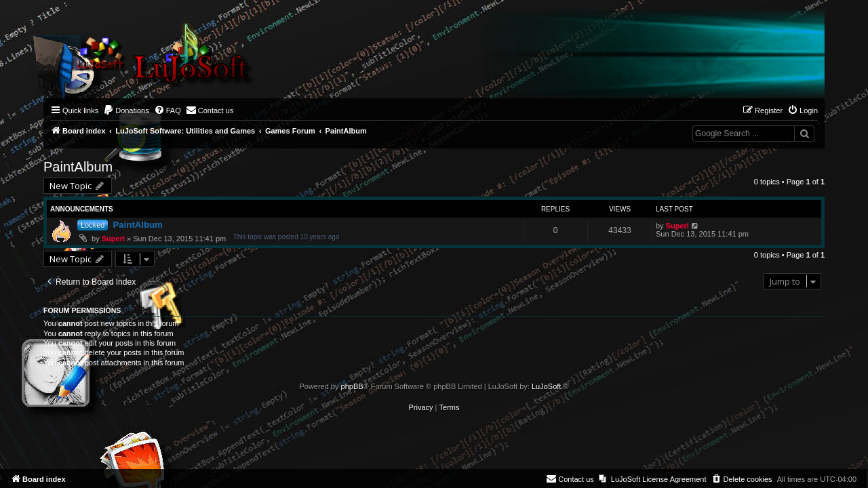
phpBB (352, 386)
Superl (113, 239)
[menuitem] (126, 110)
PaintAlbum (78, 167)
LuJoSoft (546, 386)
